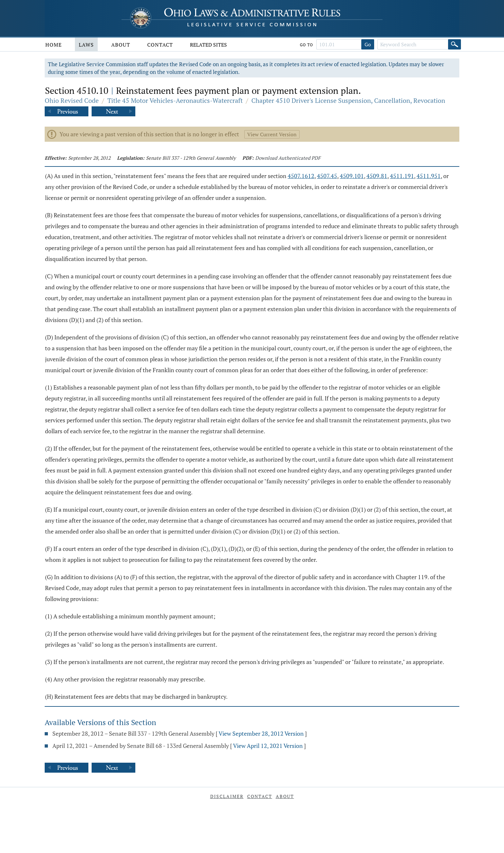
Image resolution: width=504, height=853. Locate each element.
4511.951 (429, 176)
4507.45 (327, 176)
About (121, 45)
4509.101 (352, 176)
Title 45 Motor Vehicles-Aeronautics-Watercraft (175, 100)
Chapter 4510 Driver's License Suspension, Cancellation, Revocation (348, 100)
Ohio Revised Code (72, 100)
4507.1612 (301, 176)
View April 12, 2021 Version (268, 746)
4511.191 (402, 176)
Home (54, 45)
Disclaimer (227, 796)
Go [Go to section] (368, 44)
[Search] (455, 44)
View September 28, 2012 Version (261, 733)
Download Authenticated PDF (288, 158)
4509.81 (377, 176)
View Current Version (272, 134)
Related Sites (208, 45)
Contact (160, 45)
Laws (86, 45)
